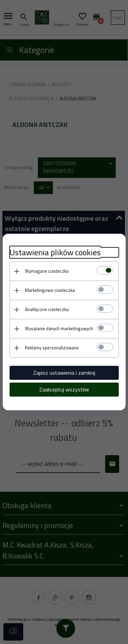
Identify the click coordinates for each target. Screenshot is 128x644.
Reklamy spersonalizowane (52, 348)
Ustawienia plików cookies (55, 252)
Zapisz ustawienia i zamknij (64, 373)
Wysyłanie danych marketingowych (59, 329)
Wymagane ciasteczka (47, 271)
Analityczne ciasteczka (47, 309)
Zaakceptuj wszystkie (64, 389)
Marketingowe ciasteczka (50, 290)
